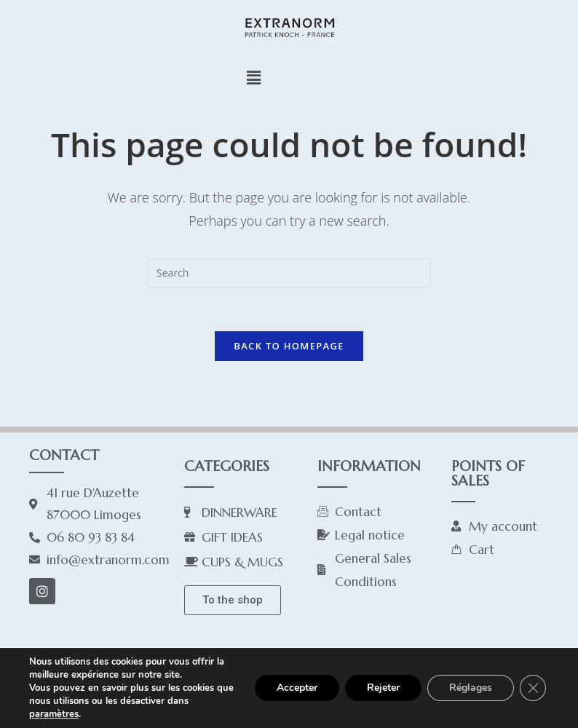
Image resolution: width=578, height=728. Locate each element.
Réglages (471, 688)
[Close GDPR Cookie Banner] (533, 688)
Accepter (297, 688)
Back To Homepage (289, 346)
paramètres (54, 714)
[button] (253, 77)
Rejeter (383, 688)
